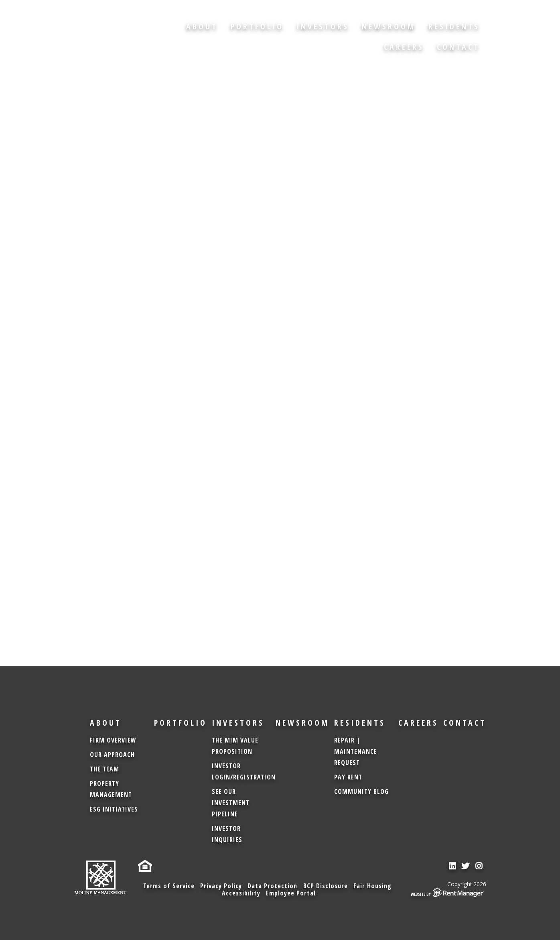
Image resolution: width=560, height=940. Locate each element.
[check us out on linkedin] (452, 866)
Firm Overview (113, 740)
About (202, 26)
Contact (458, 47)
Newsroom (389, 26)
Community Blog (361, 791)
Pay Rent (348, 777)
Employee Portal (291, 893)
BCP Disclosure (326, 885)
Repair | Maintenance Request (356, 751)
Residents (454, 26)
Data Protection (272, 885)
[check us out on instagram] (480, 866)
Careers (404, 47)
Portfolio (257, 26)
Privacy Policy (220, 885)
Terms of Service (167, 885)
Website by (448, 892)
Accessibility (241, 893)
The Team (104, 769)
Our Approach (112, 755)
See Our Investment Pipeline (231, 803)
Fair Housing (374, 885)
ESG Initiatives (114, 809)
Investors (323, 26)
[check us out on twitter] (466, 866)
